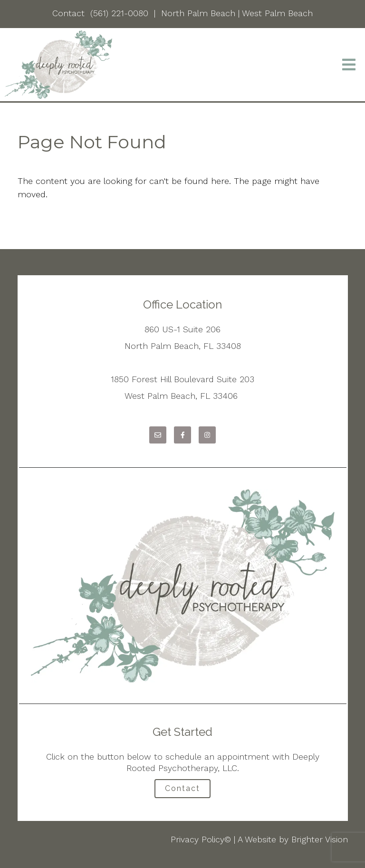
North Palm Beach (198, 13)
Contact (68, 13)
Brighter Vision (320, 839)
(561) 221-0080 (119, 13)
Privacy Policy (197, 839)
